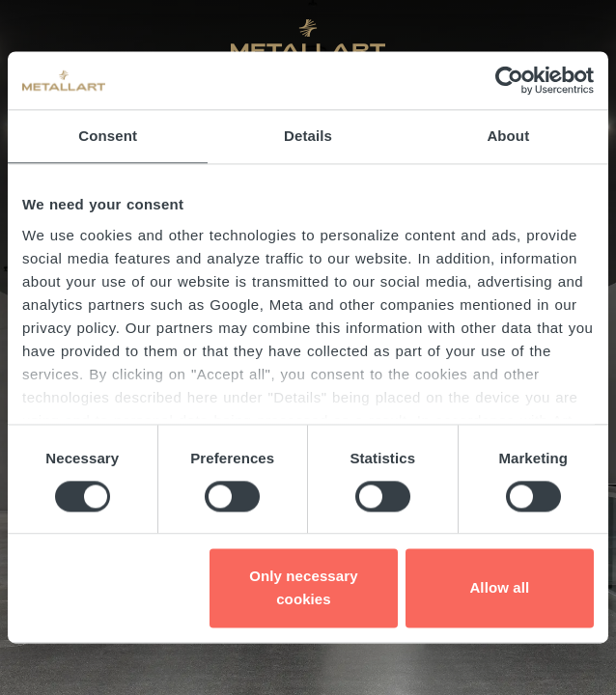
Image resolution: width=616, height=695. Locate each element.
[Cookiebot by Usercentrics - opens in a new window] (509, 80)
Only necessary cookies (303, 588)
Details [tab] (308, 136)
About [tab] (508, 136)
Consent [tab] (108, 136)
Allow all (499, 588)
